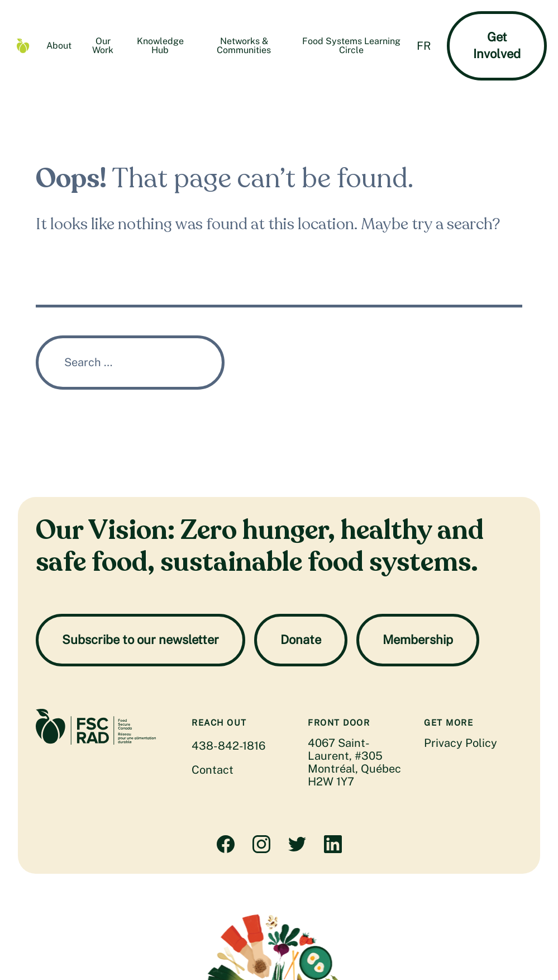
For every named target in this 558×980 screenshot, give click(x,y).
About (59, 46)
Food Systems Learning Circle (351, 46)
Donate (301, 640)
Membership (418, 640)
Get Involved (497, 45)
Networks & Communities (244, 46)
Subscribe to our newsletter (140, 640)
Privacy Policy (461, 743)
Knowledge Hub (160, 46)
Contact (213, 770)
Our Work (103, 46)
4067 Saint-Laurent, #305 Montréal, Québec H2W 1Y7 (354, 762)
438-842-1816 (228, 746)
